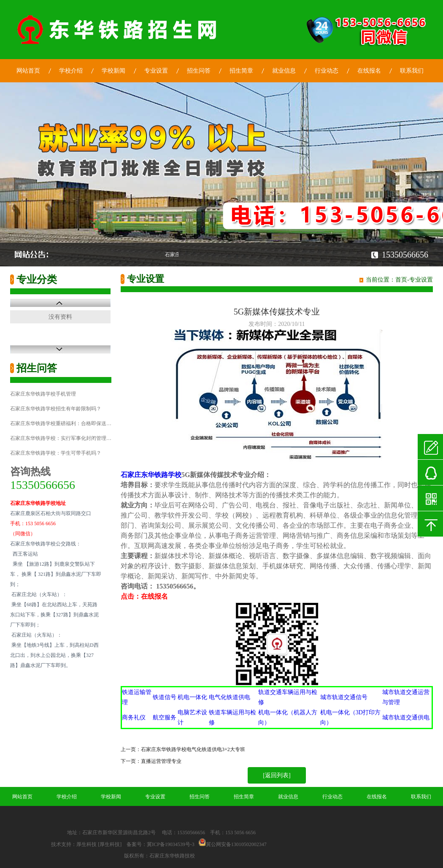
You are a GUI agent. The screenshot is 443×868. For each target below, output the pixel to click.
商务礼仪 (134, 717)
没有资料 (60, 317)
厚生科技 (86, 844)
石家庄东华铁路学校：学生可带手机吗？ (56, 453)
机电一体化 (192, 697)
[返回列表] (277, 775)
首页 (401, 280)
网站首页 (28, 71)
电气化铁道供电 (230, 697)
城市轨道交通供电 (406, 717)
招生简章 (241, 71)
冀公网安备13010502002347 (236, 844)
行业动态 (327, 71)
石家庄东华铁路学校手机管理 (43, 394)
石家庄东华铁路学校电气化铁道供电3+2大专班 (193, 749)
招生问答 (199, 71)
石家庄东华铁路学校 (151, 475)
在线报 (151, 596)
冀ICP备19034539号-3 (171, 844)
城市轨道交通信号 (344, 697)
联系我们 (412, 71)
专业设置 (156, 71)
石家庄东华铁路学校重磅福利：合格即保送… (61, 423)
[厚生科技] (110, 844)
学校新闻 (113, 71)
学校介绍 (71, 71)
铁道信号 (165, 697)
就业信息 (284, 71)
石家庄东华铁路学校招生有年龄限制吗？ (56, 409)
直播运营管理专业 (161, 761)
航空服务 (165, 717)
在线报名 (369, 71)
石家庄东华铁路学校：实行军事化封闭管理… (61, 438)
